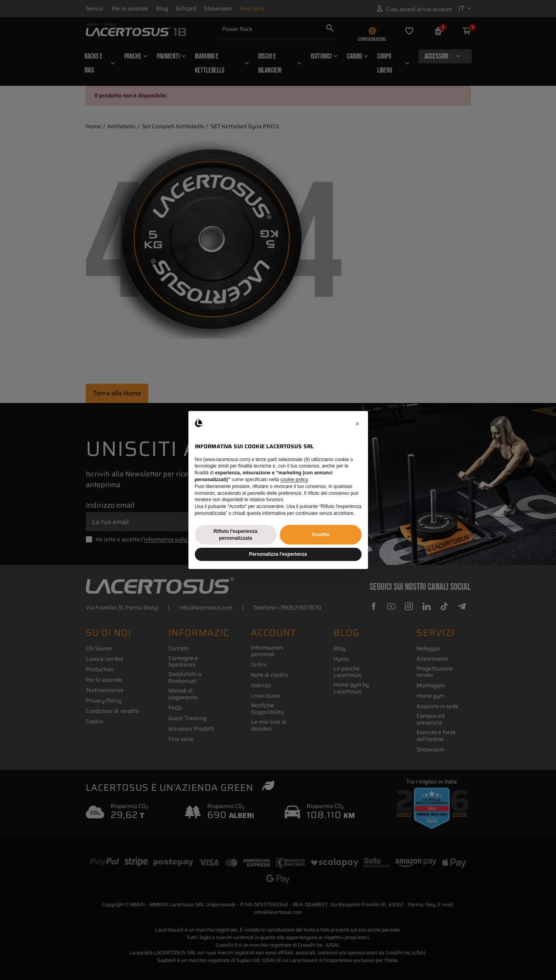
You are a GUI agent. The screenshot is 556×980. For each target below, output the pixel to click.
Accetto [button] (320, 535)
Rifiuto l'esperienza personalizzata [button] (236, 535)
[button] (358, 424)
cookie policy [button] (294, 480)
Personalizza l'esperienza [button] (278, 554)
